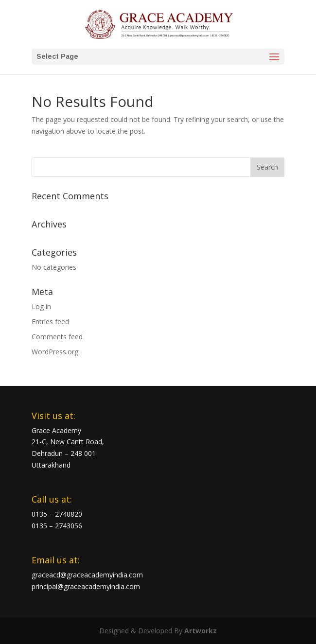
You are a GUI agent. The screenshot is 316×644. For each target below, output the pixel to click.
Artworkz (201, 631)
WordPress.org (55, 352)
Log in (41, 306)
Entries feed (50, 322)
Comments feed (57, 337)
